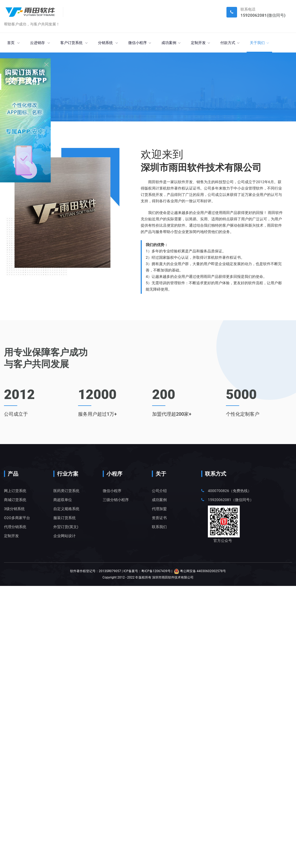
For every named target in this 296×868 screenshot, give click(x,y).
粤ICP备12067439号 (156, 571)
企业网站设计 (65, 536)
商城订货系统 (15, 500)
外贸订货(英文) (66, 527)
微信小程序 (140, 43)
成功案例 (171, 43)
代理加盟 (159, 509)
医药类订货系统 (66, 491)
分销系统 (108, 43)
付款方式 (230, 43)
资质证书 (159, 518)
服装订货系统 (65, 518)
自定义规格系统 (66, 509)
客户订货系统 (74, 43)
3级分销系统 (14, 509)
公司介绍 (159, 491)
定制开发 (200, 43)
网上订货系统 (15, 491)
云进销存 (40, 43)
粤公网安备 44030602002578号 (200, 571)
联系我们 (159, 527)
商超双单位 (63, 500)
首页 (13, 43)
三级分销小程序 (116, 500)
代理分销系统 (15, 527)
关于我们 (259, 43)
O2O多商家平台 (17, 518)
